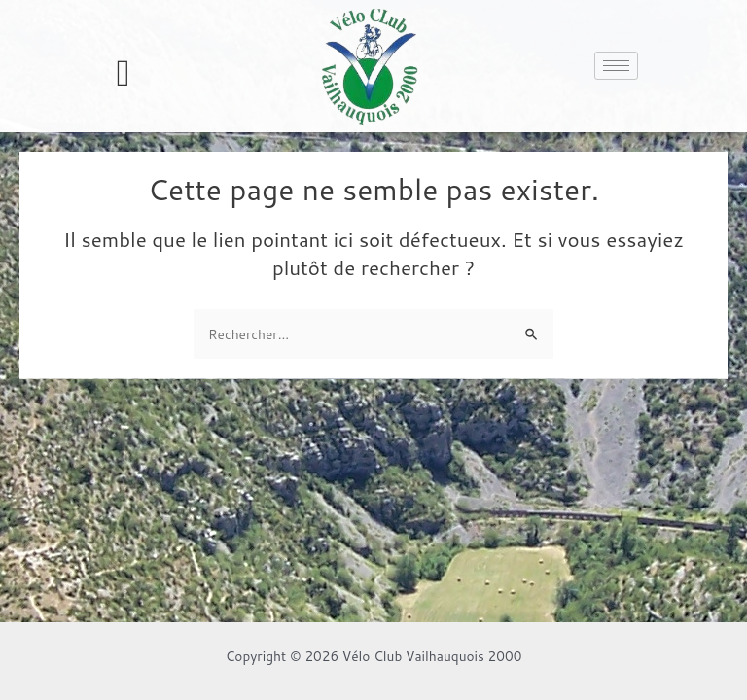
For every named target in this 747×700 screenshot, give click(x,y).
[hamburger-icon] (616, 66)
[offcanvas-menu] (124, 73)
